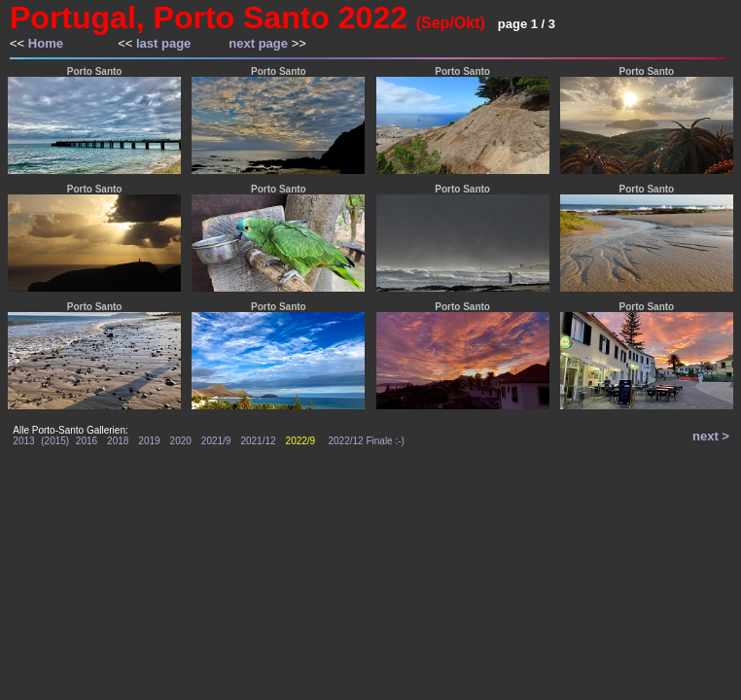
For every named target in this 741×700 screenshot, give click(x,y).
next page (258, 43)
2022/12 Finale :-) (367, 441)
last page (163, 43)
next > (711, 436)
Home (46, 43)
